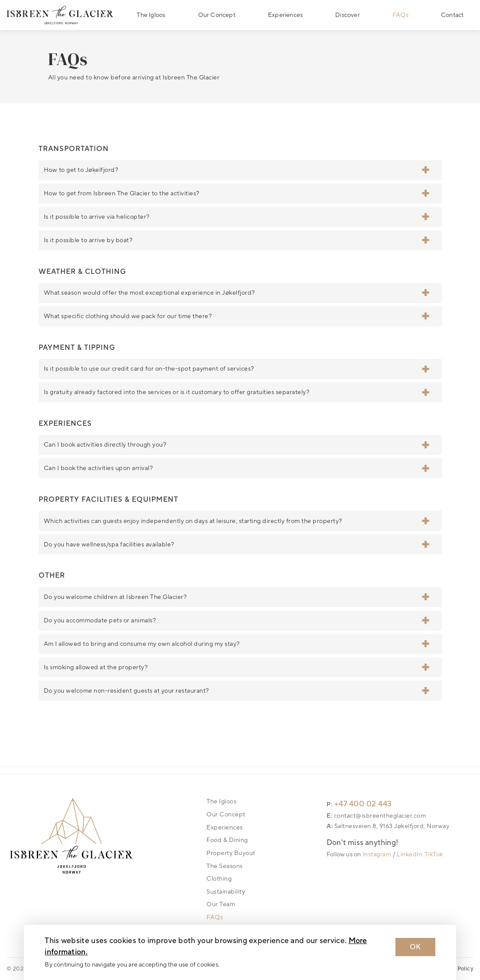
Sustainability (226, 892)
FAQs (400, 15)
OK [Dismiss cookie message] (415, 947)
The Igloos (151, 15)
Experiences (285, 15)
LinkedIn (410, 854)
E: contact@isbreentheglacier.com (376, 816)
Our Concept (217, 15)
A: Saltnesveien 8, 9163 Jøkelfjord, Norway (388, 826)
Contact (452, 15)
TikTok (434, 854)
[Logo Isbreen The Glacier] (60, 15)
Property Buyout (231, 853)
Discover (348, 15)
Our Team (221, 904)
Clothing (219, 879)
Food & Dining (227, 840)
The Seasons (225, 866)
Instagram (377, 854)
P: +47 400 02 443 (359, 804)
